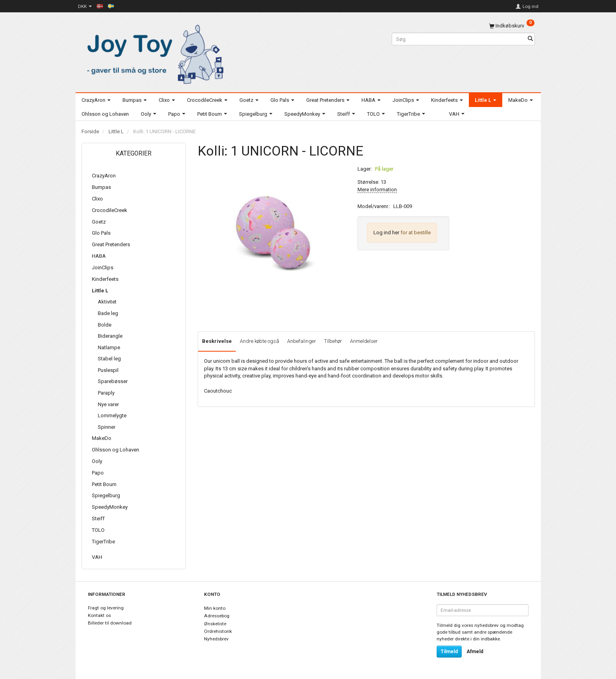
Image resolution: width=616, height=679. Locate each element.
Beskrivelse (217, 341)
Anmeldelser (364, 341)
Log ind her (386, 232)
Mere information (377, 190)
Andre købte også (259, 341)
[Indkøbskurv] (512, 26)
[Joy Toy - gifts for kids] (153, 53)
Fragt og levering (106, 608)
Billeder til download (110, 623)
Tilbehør (333, 341)
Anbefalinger (302, 341)
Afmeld (475, 652)
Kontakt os (99, 615)
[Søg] (530, 39)
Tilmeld (449, 652)
